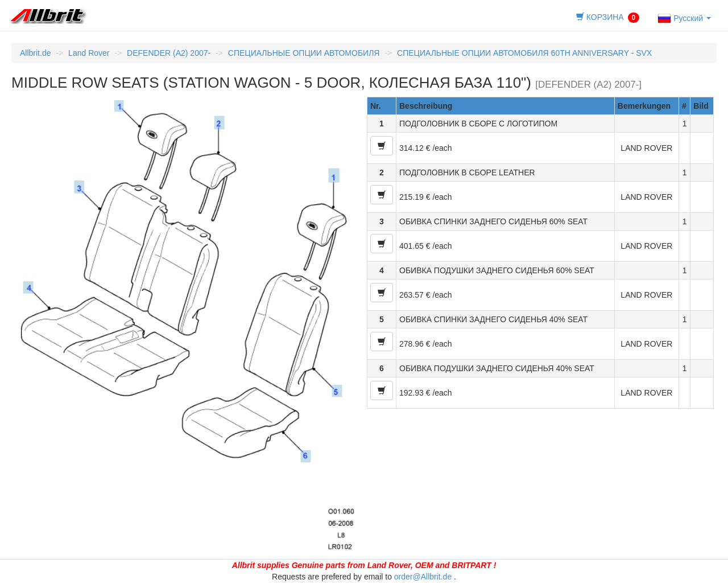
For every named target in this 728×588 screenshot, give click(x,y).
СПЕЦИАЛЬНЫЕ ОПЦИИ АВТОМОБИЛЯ (304, 53)
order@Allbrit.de (423, 577)
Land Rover (89, 53)
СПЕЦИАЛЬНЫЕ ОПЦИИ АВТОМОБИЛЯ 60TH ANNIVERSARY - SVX (524, 53)
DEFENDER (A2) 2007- (169, 53)
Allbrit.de (35, 53)
